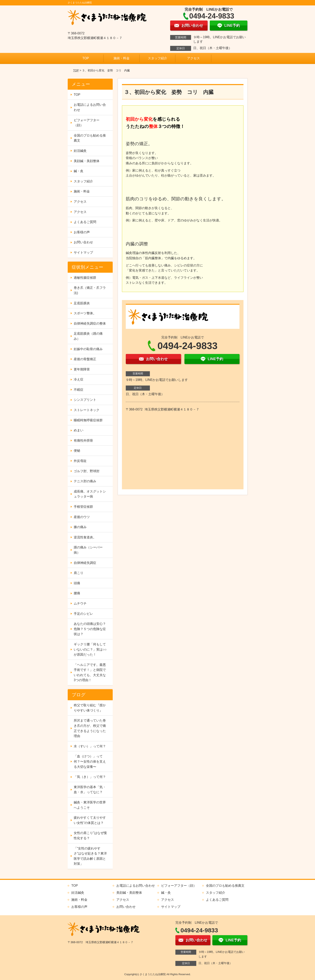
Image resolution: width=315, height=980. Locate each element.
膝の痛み (80, 527)
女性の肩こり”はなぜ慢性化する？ (90, 836)
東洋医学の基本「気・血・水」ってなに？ (90, 790)
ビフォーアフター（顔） (87, 123)
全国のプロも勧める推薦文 (90, 138)
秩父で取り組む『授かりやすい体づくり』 (90, 708)
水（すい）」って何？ (90, 746)
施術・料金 (122, 58)
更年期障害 (82, 369)
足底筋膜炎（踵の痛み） (88, 336)
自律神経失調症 (85, 563)
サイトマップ (83, 252)
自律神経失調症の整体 (90, 323)
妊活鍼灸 (80, 151)
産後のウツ (82, 517)
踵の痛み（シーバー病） (88, 550)
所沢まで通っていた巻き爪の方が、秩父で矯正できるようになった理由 (90, 728)
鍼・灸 (79, 171)
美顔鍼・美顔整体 (87, 161)
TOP (86, 58)
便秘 (77, 451)
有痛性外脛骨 (83, 441)
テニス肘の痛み (85, 481)
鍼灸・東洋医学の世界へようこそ (90, 805)
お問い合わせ (83, 242)
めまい (79, 430)
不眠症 (79, 390)
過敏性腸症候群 (85, 278)
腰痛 (77, 593)
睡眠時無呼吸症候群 (88, 420)
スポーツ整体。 (85, 313)
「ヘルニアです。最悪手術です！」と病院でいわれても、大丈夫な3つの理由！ (90, 673)
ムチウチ (80, 603)
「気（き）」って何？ (90, 777)
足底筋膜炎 (82, 303)
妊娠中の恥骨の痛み (88, 349)
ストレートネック (87, 410)
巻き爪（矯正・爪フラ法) (90, 290)
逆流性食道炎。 (85, 537)
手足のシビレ (83, 614)
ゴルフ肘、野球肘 (87, 471)
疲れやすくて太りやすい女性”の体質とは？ (90, 820)
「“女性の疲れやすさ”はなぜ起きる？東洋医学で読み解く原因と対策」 (90, 856)
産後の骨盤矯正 (85, 359)
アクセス (193, 58)
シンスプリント (85, 400)
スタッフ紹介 (157, 58)
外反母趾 (80, 461)
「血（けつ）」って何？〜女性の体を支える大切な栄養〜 (90, 761)
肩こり (79, 573)
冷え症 (79, 379)
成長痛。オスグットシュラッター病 (90, 494)
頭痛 (77, 583)
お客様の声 (82, 232)
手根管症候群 (83, 507)
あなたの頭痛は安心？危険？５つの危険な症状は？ (90, 629)
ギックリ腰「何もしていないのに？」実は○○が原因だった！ (90, 649)
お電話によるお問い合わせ (90, 107)
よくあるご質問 (85, 222)
